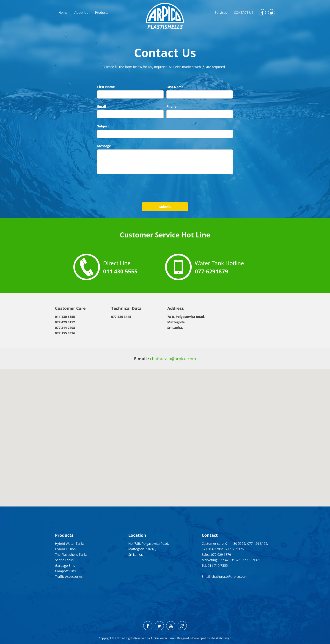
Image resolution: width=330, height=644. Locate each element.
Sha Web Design (221, 638)
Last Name (175, 87)
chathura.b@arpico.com (173, 359)
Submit (165, 207)
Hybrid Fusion (65, 549)
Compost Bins (65, 571)
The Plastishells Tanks (71, 555)
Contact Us (243, 12)
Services (221, 12)
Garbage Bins (65, 566)
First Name (106, 87)
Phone (171, 106)
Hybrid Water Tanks (70, 544)
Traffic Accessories (69, 577)
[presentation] (132, 189)
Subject (103, 126)
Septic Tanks (64, 560)
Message (104, 146)
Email (102, 106)
